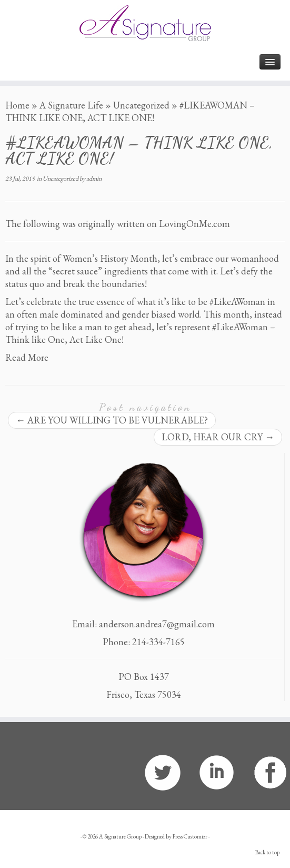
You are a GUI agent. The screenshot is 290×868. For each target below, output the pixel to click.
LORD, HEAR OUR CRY (218, 437)
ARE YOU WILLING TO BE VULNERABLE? (112, 420)
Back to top (267, 852)
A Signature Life (71, 105)
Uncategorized (141, 105)
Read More (27, 357)
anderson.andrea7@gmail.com (157, 624)
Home (17, 105)
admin (94, 179)
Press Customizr (190, 836)
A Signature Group (120, 836)
